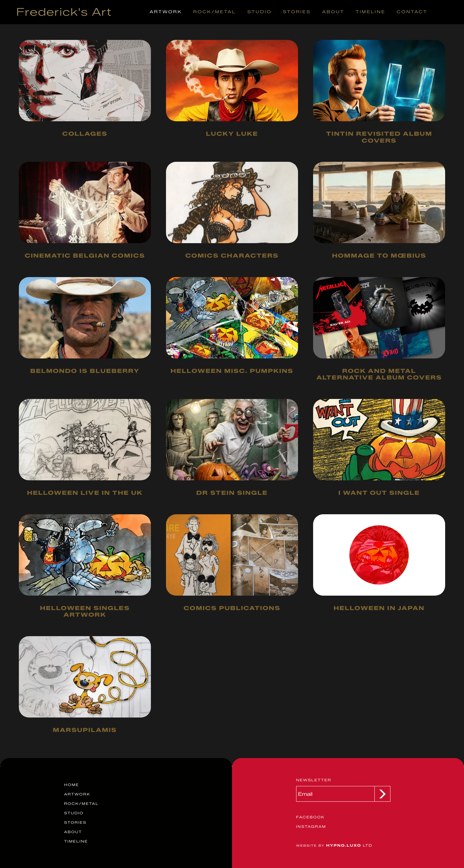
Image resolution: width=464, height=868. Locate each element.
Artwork (166, 12)
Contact (412, 12)
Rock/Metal (214, 12)
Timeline (370, 12)
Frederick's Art (64, 12)
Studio (260, 12)
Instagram (311, 827)
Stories (297, 12)
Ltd (334, 845)
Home (72, 785)
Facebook (310, 817)
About (333, 12)
